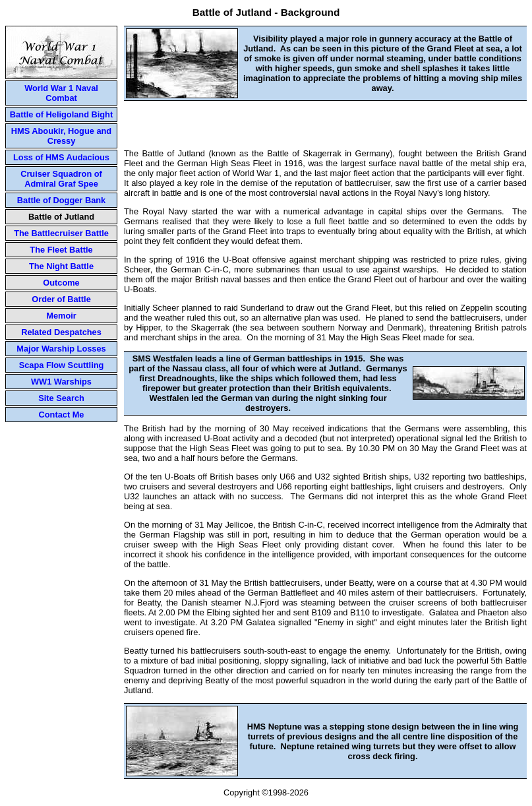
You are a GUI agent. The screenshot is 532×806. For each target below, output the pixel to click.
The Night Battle (61, 266)
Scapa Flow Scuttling (62, 365)
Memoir (61, 316)
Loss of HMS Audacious (61, 157)
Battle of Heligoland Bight (61, 114)
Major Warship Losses (61, 349)
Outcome (61, 283)
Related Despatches (61, 332)
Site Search (61, 398)
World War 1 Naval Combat (61, 93)
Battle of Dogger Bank (61, 200)
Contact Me (62, 415)
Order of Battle (61, 299)
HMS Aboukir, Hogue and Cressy (61, 136)
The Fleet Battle (61, 250)
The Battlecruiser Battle (61, 233)
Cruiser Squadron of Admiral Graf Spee (61, 179)
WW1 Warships (61, 382)
